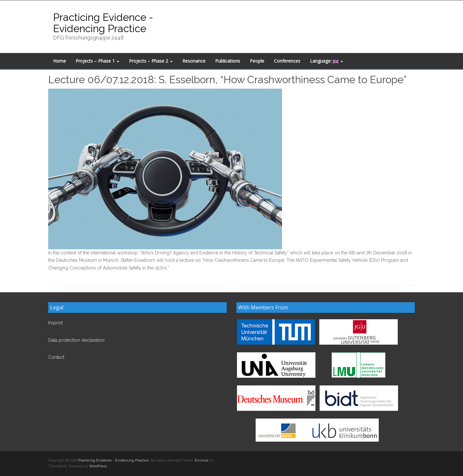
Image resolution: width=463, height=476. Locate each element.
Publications (228, 61)
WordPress (98, 466)
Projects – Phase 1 (97, 61)
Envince (202, 460)
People (257, 61)
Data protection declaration (76, 340)
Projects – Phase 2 (151, 61)
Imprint (55, 323)
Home (59, 61)
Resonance (194, 61)
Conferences (287, 61)
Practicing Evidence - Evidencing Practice (103, 23)
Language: (327, 61)
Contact (56, 357)
